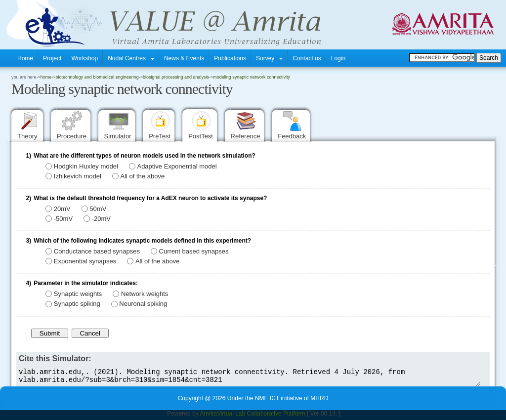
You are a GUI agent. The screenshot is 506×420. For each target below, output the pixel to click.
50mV (98, 209)
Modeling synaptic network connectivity (252, 77)
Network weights (145, 294)
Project (52, 58)
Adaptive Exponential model (177, 166)
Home (25, 58)
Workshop (84, 58)
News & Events (184, 58)
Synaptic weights (78, 294)
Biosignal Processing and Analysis (176, 77)
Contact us (307, 58)
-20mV (101, 219)
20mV (62, 209)
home (46, 77)
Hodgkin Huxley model (86, 166)
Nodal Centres (131, 58)
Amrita (208, 417)
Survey (269, 58)
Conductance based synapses (97, 251)
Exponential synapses (85, 261)
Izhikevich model (78, 176)
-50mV (63, 219)
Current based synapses (194, 251)
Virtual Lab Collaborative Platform (261, 417)
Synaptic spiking (77, 304)
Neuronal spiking (143, 304)
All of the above (143, 176)
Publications (230, 58)
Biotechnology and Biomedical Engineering (97, 77)
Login (338, 58)
